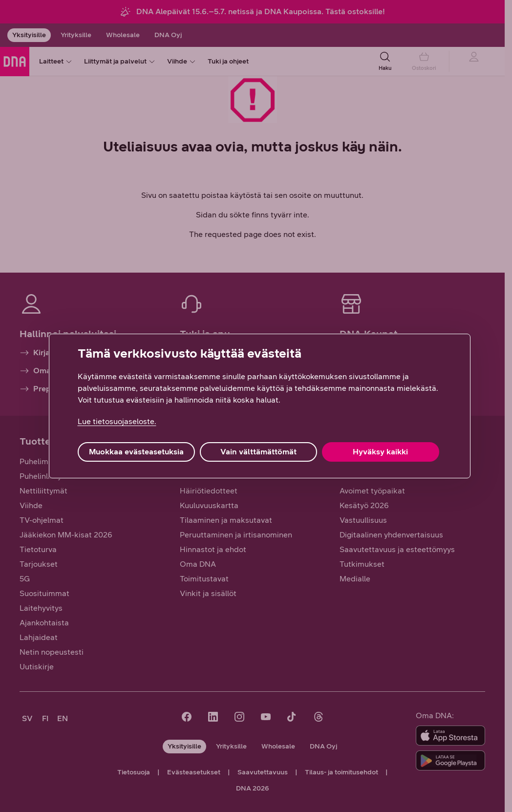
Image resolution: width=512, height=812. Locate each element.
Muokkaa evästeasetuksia (136, 452)
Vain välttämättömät (258, 452)
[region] (260, 406)
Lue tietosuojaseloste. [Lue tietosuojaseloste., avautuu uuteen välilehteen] (117, 421)
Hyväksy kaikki (380, 452)
